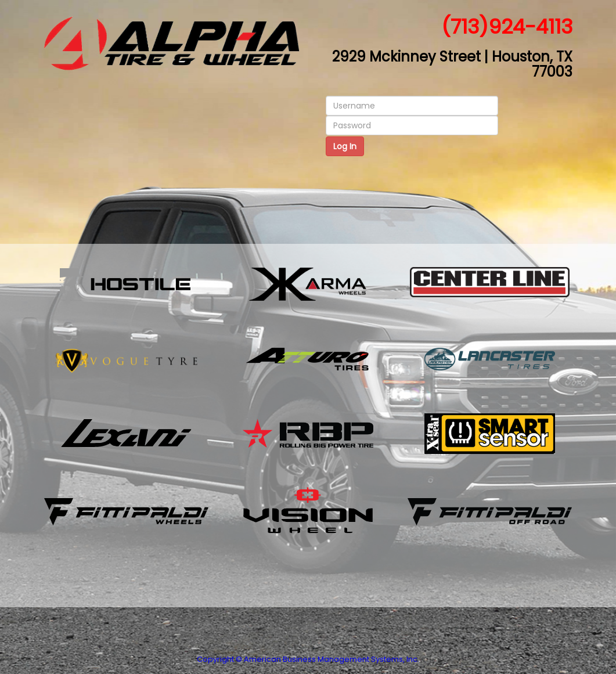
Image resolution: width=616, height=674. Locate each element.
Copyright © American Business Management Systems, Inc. (308, 659)
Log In (345, 146)
